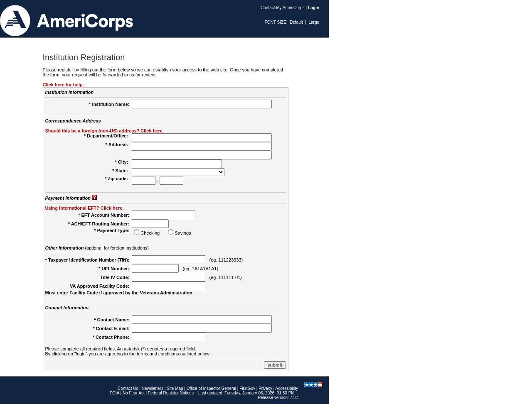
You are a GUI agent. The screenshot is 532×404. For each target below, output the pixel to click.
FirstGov (247, 388)
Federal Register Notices (171, 393)
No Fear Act (134, 393)
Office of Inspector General (211, 388)
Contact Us (128, 388)
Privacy (265, 388)
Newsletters (153, 388)
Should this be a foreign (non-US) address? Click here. (105, 131)
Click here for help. (63, 85)
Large (314, 22)
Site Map (175, 388)
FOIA (115, 393)
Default (296, 22)
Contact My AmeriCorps (283, 8)
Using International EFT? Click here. (85, 208)
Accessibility (287, 388)
